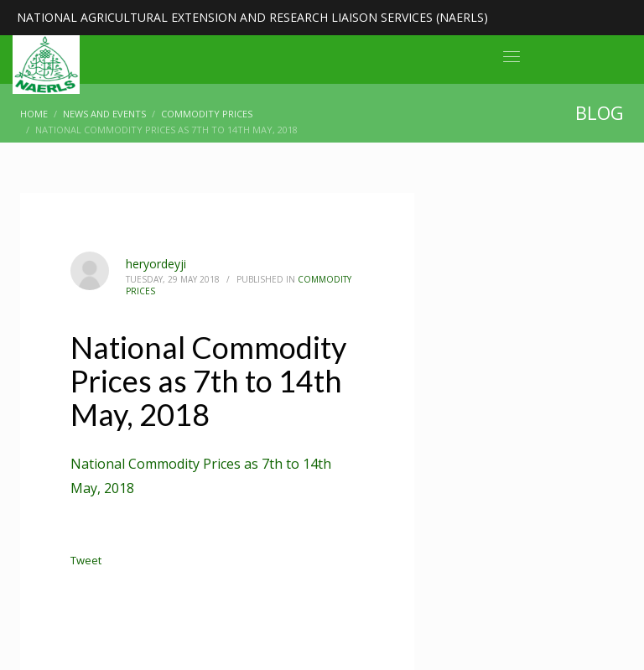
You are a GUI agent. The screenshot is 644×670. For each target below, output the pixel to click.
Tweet (86, 560)
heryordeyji (156, 264)
